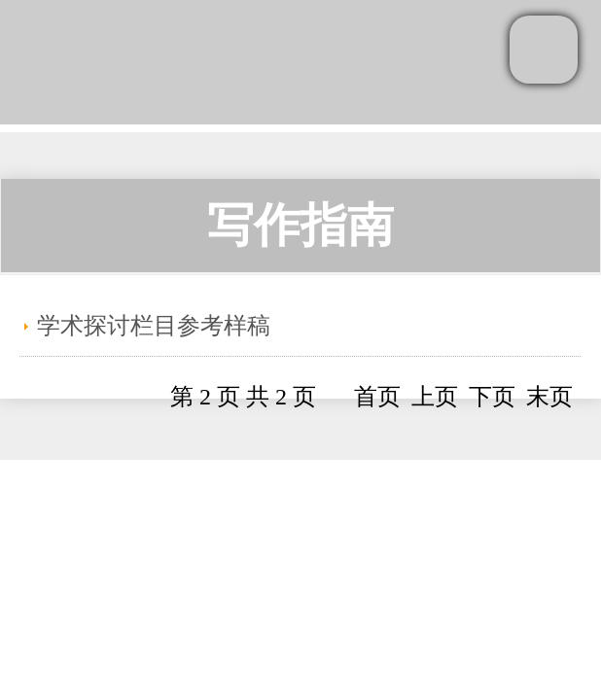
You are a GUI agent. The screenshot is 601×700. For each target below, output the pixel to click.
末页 (549, 397)
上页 (435, 397)
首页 (377, 397)
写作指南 (300, 225)
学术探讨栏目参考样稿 (154, 326)
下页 (492, 397)
